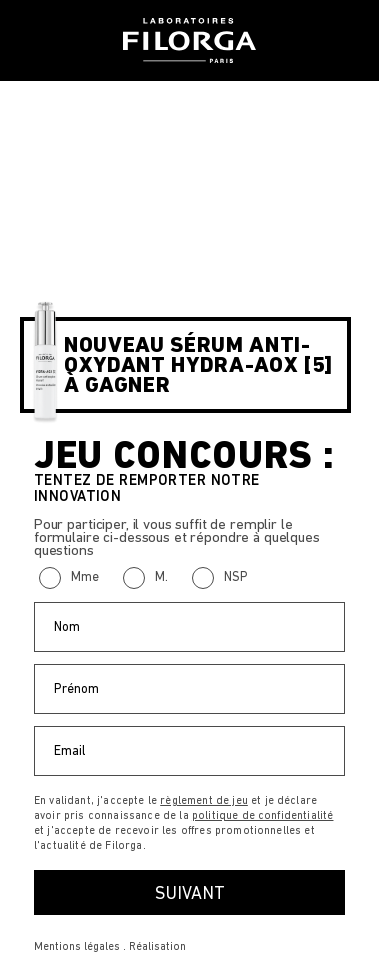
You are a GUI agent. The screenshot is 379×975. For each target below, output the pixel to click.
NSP (236, 576)
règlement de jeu (204, 800)
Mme (85, 576)
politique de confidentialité (263, 815)
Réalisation (157, 946)
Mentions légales (77, 946)
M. (161, 576)
